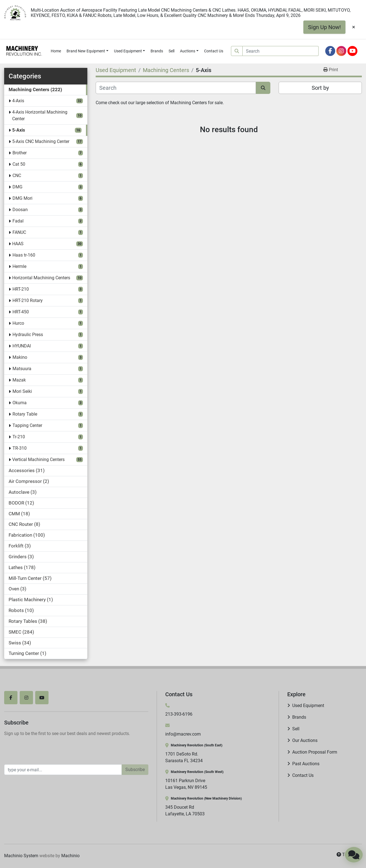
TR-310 (20, 448)
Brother (20, 153)
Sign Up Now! (324, 27)
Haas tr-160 (24, 255)
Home (56, 51)
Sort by (320, 88)
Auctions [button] (188, 51)
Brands (157, 51)
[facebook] (330, 51)
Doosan (20, 210)
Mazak (19, 380)
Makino (20, 357)
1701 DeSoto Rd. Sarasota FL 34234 (184, 757)
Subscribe (135, 770)
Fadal (18, 221)
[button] (87, 51)
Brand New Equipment (86, 51)
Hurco (18, 323)
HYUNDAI (22, 346)
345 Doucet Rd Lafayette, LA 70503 (185, 811)
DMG (17, 187)
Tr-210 (19, 437)
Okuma (20, 403)
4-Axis (18, 101)
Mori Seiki (22, 391)
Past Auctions (306, 764)
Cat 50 (19, 164)
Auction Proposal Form (315, 752)
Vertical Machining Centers (38, 459)
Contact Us (214, 51)
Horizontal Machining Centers (41, 278)
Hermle (19, 266)
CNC (17, 176)
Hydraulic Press (28, 335)
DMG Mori (22, 198)
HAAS (18, 244)
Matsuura (22, 369)
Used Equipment (128, 51)
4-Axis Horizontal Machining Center (40, 115)
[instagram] (341, 51)
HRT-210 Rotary (28, 300)
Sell (171, 51)
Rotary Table (25, 414)
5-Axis (19, 130)
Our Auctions (305, 740)
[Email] (63, 770)
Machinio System (21, 856)
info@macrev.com (183, 734)
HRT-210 (21, 289)
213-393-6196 (179, 714)
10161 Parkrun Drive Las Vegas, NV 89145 (186, 784)
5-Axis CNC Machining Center (41, 141)
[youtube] (352, 51)
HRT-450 (21, 312)
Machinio (70, 856)
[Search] (281, 51)
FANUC (19, 232)
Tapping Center (27, 425)
